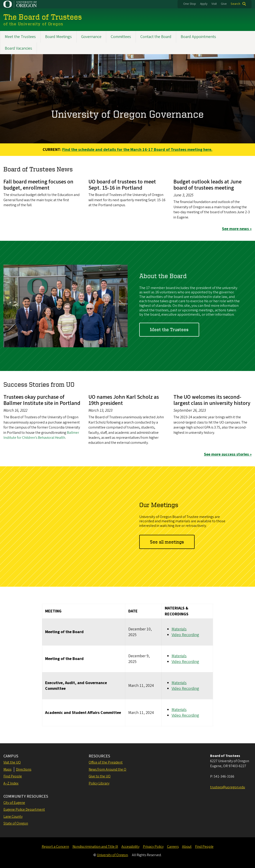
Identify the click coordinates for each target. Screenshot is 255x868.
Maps (7, 769)
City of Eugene (14, 803)
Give (224, 4)
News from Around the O (107, 769)
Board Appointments (198, 37)
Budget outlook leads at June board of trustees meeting (207, 185)
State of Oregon (16, 823)
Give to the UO (100, 776)
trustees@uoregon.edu (228, 787)
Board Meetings (58, 37)
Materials (179, 629)
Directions (24, 769)
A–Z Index (11, 783)
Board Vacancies (18, 48)
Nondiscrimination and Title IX (95, 847)
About (187, 847)
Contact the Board (156, 37)
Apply (204, 4)
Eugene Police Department (24, 810)
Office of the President (106, 762)
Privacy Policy (153, 847)
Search (235, 4)
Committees (121, 37)
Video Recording (185, 635)
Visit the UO (12, 762)
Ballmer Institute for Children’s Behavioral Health (41, 435)
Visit (214, 4)
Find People (13, 776)
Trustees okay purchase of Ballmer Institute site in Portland (42, 400)
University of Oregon (112, 855)
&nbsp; (69, 526)
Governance (91, 37)
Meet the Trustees (20, 37)
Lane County (13, 817)
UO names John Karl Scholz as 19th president (124, 400)
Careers (173, 847)
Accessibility (130, 847)
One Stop (190, 4)
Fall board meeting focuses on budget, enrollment (38, 185)
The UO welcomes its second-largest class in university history (212, 400)
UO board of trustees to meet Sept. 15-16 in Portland (122, 185)
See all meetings (167, 542)
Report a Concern (55, 847)
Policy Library (99, 783)
